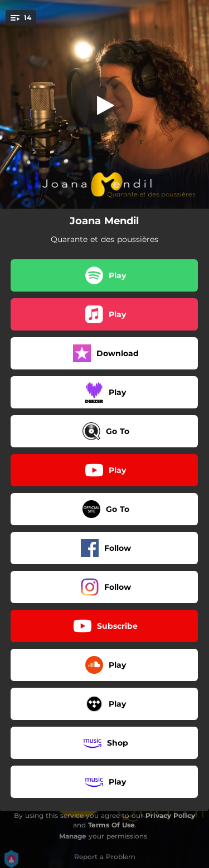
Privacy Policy (170, 815)
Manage (73, 836)
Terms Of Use (111, 825)
